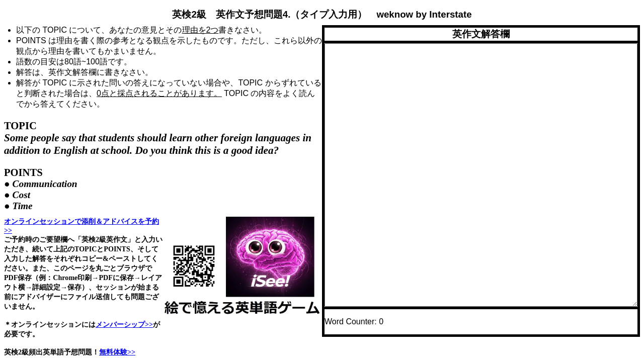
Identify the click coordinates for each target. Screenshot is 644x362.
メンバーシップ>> (124, 324)
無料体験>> (117, 352)
